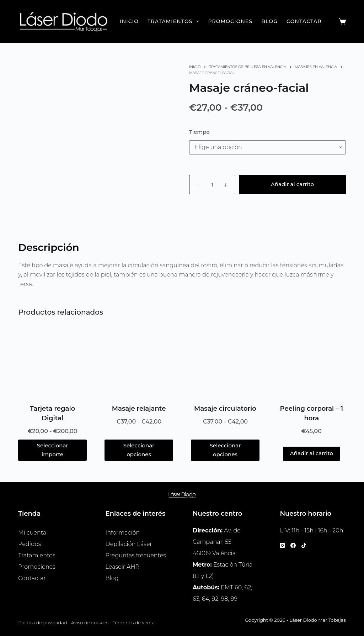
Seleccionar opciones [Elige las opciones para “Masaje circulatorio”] (225, 450)
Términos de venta (134, 622)
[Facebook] (293, 545)
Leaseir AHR (122, 567)
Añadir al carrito (292, 184)
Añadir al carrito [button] (312, 453)
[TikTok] (304, 545)
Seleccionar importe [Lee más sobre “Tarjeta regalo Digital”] (53, 450)
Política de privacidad (42, 622)
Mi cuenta (32, 533)
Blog (269, 21)
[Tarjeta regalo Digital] (52, 362)
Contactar (304, 21)
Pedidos (30, 544)
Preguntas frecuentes (136, 555)
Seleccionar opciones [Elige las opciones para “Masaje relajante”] (139, 450)
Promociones (230, 21)
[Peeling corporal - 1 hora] (312, 362)
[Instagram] (282, 545)
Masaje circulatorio (225, 409)
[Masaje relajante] (139, 362)
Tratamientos (175, 21)
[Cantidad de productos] (212, 185)
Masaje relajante (139, 409)
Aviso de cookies (90, 622)
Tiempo (199, 132)
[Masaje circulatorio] (225, 362)
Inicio (129, 21)
